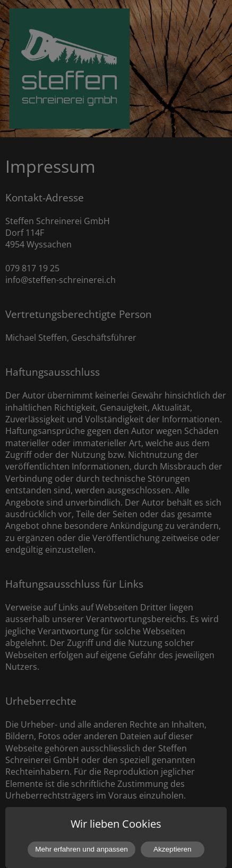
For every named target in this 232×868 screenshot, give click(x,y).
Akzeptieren (173, 849)
